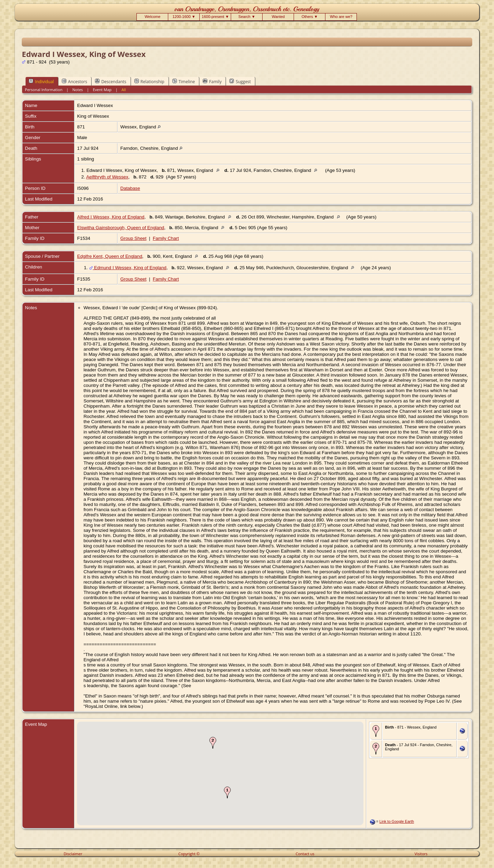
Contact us (305, 854)
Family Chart (166, 238)
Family (212, 81)
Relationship (149, 81)
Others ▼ (310, 17)
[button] (227, 792)
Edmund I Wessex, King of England (128, 268)
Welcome (153, 17)
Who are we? (341, 17)
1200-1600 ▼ (184, 17)
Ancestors (74, 81)
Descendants (111, 81)
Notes (78, 90)
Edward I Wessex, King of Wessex (121, 170)
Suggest (240, 81)
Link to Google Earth (397, 821)
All (124, 90)
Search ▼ (247, 17)
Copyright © (189, 854)
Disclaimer (73, 854)
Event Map (102, 90)
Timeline (184, 81)
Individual (41, 81)
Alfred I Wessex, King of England (111, 217)
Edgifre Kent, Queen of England (110, 256)
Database (130, 188)
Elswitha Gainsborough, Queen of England (121, 228)
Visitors (421, 854)
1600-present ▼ (215, 17)
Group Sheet (133, 238)
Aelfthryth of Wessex (107, 177)
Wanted (278, 17)
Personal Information (44, 90)
